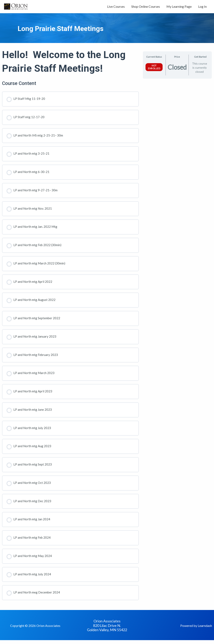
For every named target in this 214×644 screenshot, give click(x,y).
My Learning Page (179, 8)
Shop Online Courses (146, 8)
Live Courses (116, 8)
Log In (202, 8)
